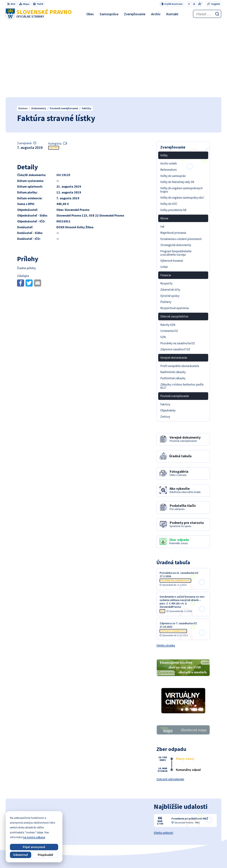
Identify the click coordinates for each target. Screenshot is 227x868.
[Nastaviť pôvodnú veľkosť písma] (194, 4)
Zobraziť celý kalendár (170, 704)
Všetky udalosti (163, 757)
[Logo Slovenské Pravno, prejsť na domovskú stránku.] (39, 14)
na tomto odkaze (34, 837)
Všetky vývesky (166, 570)
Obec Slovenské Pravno (164, 858)
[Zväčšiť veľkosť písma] (200, 4)
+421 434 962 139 (202, 834)
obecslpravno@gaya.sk (206, 839)
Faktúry (54, 73)
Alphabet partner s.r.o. (113, 858)
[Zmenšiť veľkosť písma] (189, 4)
